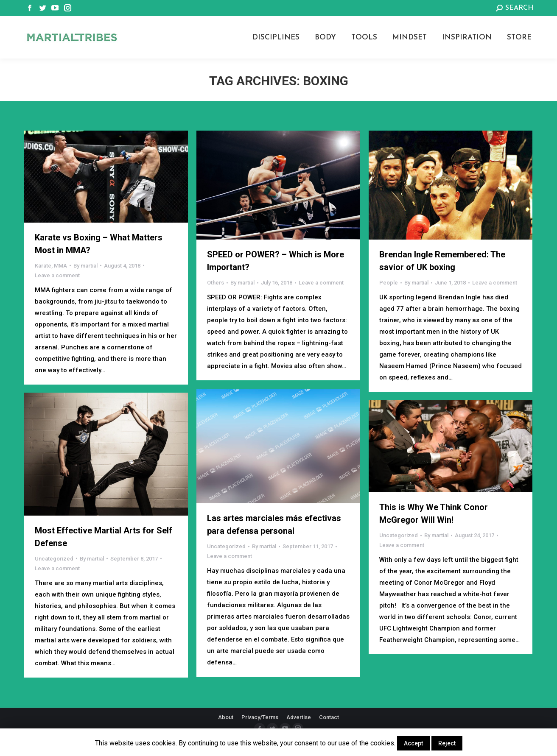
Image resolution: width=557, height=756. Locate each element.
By (85, 266)
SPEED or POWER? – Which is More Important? (276, 261)
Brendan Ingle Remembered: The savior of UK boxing (442, 261)
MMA (60, 266)
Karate (43, 266)
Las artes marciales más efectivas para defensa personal (274, 524)
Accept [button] (413, 743)
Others (216, 283)
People (389, 283)
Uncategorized (226, 546)
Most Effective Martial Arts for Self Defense (104, 537)
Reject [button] (447, 743)
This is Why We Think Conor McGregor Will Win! (434, 513)
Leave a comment (57, 275)
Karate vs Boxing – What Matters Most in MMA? (99, 244)
